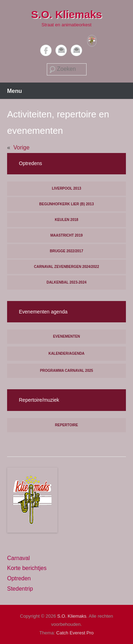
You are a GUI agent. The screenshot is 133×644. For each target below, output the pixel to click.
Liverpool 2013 (66, 188)
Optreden (19, 578)
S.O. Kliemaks (66, 14)
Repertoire (66, 425)
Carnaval (18, 558)
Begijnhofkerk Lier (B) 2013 (67, 204)
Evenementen (66, 336)
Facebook (46, 50)
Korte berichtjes (27, 568)
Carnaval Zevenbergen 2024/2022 (66, 267)
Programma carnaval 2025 (67, 371)
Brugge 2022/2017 (67, 251)
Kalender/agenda (67, 353)
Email (61, 50)
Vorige (21, 147)
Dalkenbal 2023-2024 (66, 282)
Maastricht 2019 (66, 235)
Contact (76, 50)
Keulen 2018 (66, 220)
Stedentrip (20, 589)
